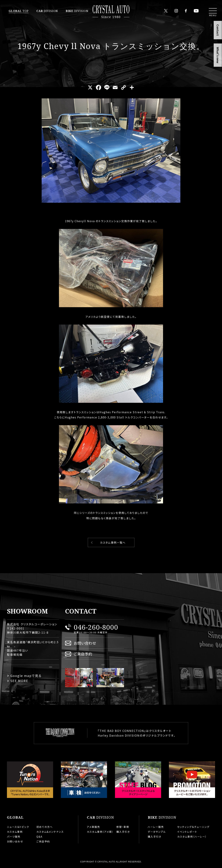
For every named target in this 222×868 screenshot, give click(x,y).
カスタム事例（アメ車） (100, 832)
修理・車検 (123, 827)
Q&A (39, 837)
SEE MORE (19, 681)
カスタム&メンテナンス (50, 832)
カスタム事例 (15, 832)
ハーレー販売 (156, 827)
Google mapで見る (26, 676)
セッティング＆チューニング (193, 827)
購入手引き (123, 832)
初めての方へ (45, 827)
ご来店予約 (83, 654)
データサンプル (157, 832)
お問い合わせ (85, 643)
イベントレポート (187, 832)
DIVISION (47, 11)
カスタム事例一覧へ (113, 542)
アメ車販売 (93, 827)
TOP (19, 11)
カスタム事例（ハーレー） (192, 837)
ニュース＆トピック (18, 827)
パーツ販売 (14, 837)
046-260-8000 (96, 627)
